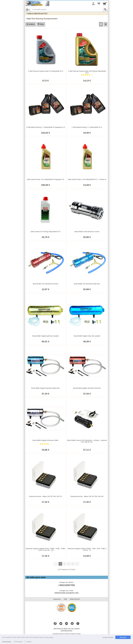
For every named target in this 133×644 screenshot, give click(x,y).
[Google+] (78, 624)
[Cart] (105, 4)
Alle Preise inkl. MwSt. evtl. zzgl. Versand (66, 628)
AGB (65, 599)
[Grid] (101, 24)
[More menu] (93, 4)
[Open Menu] (28, 9)
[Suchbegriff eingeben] (67, 9)
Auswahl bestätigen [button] (108, 637)
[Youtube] (72, 624)
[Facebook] (55, 624)
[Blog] (66, 624)
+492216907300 (66, 585)
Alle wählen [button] (123, 637)
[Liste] (106, 24)
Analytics (29, 642)
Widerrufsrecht (75, 599)
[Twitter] (61, 624)
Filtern (41, 24)
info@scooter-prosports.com (66, 593)
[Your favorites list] (99, 4)
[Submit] (105, 9)
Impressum (57, 599)
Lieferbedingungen (66, 631)
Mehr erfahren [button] (49, 637)
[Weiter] (77, 564)
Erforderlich (19, 642)
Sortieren (31, 24)
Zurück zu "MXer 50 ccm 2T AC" (38, 13)
